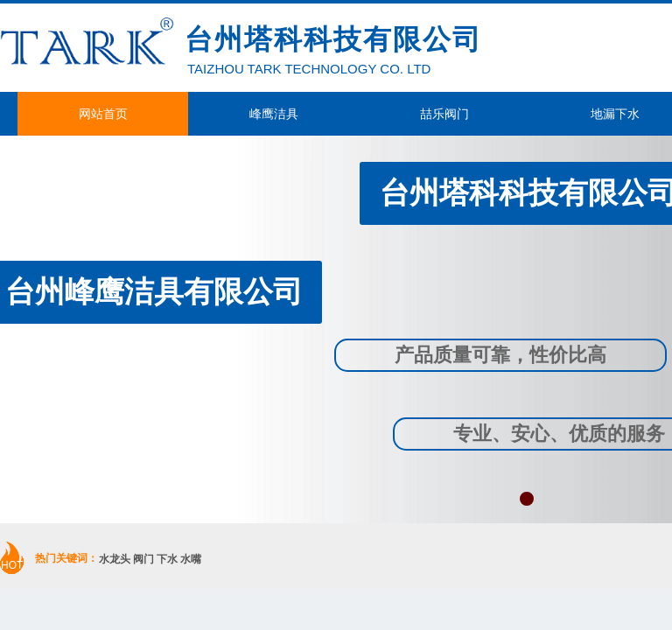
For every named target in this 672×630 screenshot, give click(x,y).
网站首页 (103, 114)
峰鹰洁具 (274, 114)
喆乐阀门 (444, 114)
